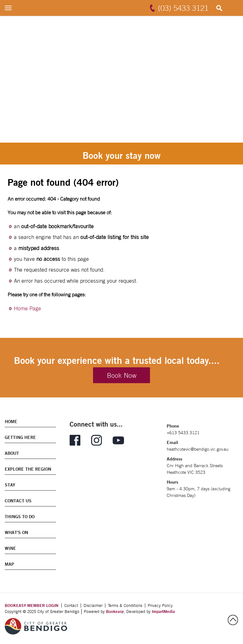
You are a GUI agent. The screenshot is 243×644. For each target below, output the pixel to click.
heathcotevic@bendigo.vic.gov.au (198, 449)
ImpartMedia (163, 611)
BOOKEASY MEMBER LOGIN (31, 605)
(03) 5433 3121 (183, 8)
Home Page (28, 308)
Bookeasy (115, 611)
